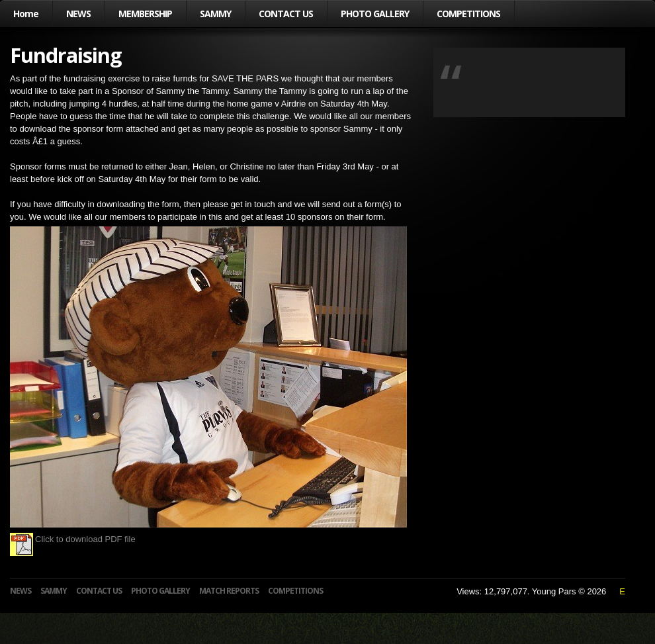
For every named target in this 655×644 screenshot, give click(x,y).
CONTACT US (286, 14)
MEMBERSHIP (145, 14)
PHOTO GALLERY (375, 14)
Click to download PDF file (73, 539)
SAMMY (215, 14)
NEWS (78, 14)
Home (26, 14)
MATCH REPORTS (229, 591)
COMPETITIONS (468, 14)
